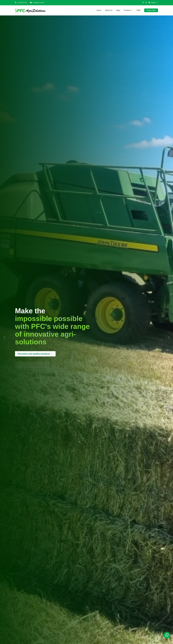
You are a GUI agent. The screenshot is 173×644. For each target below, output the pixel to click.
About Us (109, 10)
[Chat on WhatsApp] (167, 635)
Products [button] (128, 10)
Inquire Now (151, 10)
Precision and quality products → (35, 354)
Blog (118, 10)
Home (99, 10)
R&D (139, 10)
